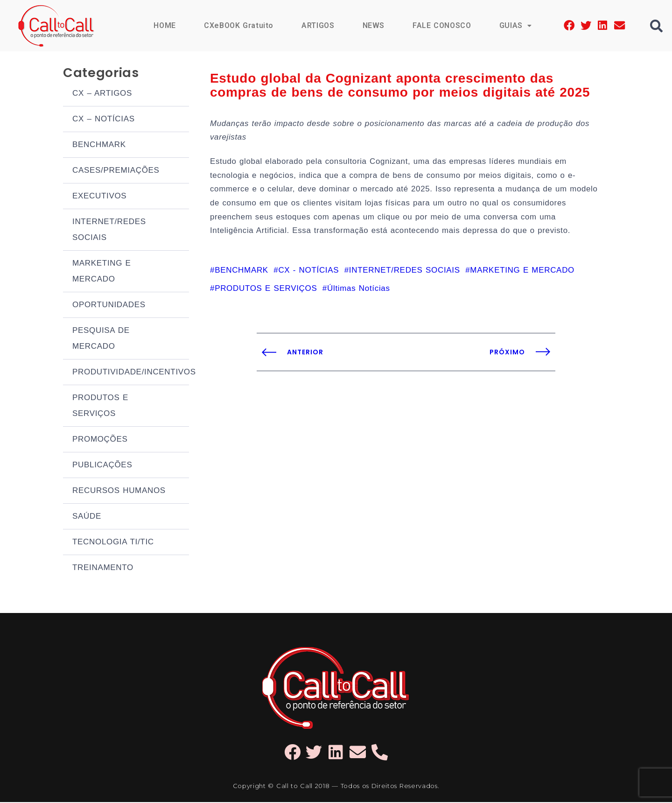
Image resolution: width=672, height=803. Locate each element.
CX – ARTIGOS (102, 94)
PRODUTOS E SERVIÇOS (100, 406)
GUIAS (515, 25)
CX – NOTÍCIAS (104, 120)
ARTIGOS (318, 25)
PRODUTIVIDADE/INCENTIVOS (131, 373)
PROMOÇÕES (100, 440)
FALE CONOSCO (441, 25)
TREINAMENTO (103, 568)
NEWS (373, 25)
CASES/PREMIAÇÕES (116, 171)
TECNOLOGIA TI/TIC (113, 543)
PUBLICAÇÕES (102, 466)
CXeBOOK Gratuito (238, 25)
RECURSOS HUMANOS (119, 491)
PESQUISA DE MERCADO (101, 339)
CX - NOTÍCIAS (308, 273)
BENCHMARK (99, 145)
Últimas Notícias (359, 292)
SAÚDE (87, 517)
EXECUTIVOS (99, 197)
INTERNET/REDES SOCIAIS (109, 230)
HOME (164, 25)
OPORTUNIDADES (109, 306)
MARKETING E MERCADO (102, 272)
